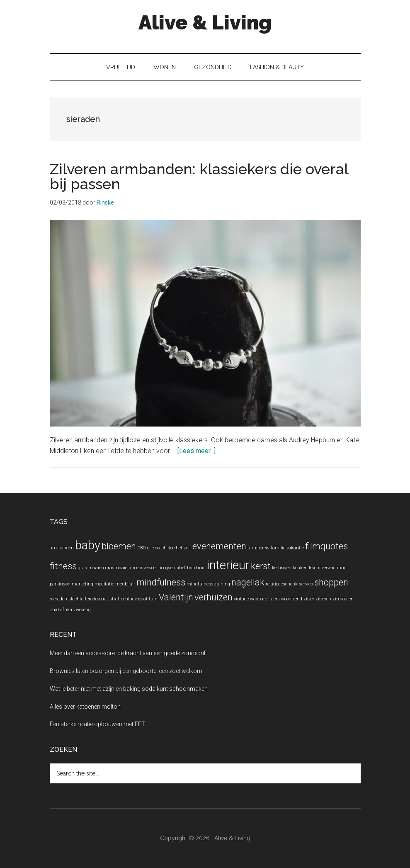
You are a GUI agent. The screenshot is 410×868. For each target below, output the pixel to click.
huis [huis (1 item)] (201, 568)
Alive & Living (205, 22)
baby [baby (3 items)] (88, 545)
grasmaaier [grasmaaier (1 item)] (117, 568)
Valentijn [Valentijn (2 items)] (176, 597)
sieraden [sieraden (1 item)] (58, 599)
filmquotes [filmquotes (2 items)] (326, 546)
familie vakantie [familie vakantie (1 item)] (287, 548)
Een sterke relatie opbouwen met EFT (97, 724)
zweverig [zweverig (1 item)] (82, 610)
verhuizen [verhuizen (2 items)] (213, 597)
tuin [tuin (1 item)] (153, 599)
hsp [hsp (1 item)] (191, 568)
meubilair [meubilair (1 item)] (125, 584)
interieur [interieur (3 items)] (228, 565)
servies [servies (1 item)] (306, 584)
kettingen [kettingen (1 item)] (282, 568)
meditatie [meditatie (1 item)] (104, 584)
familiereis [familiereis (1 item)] (258, 548)
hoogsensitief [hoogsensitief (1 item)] (172, 568)
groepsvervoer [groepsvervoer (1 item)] (144, 568)
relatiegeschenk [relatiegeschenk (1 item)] (282, 584)
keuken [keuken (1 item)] (300, 568)
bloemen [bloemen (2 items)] (119, 546)
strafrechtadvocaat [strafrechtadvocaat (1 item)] (129, 599)
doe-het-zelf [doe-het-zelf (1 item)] (180, 548)
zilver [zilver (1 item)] (309, 599)
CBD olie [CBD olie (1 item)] (146, 548)
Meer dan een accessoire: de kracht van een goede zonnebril (127, 653)
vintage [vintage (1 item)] (241, 599)
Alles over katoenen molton (85, 707)
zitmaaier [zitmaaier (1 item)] (342, 599)
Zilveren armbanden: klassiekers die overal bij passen (199, 176)
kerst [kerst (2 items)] (261, 566)
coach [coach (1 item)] (161, 548)
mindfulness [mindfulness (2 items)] (161, 582)
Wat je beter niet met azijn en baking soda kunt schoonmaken (129, 689)
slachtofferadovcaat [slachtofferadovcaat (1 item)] (88, 599)
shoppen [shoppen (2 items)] (331, 582)
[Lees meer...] (197, 451)
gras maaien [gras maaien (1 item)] (91, 568)
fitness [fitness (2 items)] (63, 566)
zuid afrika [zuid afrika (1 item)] (61, 610)
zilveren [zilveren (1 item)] (323, 599)
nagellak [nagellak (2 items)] (248, 582)
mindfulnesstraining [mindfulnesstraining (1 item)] (208, 584)
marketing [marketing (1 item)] (82, 584)
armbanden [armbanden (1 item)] (62, 548)
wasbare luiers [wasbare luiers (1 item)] (265, 599)
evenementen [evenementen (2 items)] (219, 546)
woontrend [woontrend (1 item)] (292, 599)
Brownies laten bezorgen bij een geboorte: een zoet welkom (126, 671)
